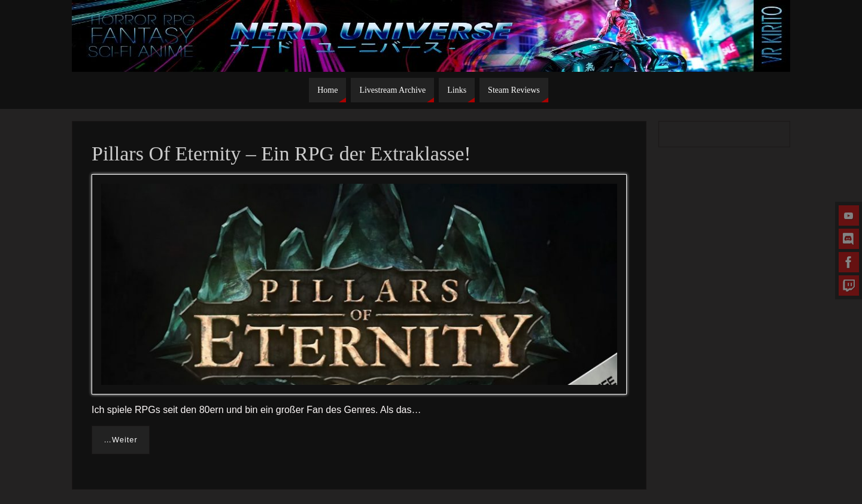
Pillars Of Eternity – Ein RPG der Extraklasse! (281, 154)
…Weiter (121, 440)
